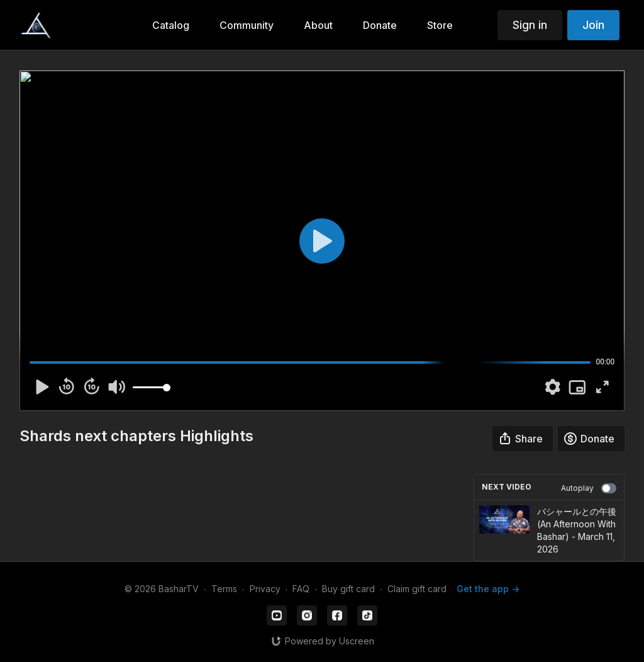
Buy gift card (348, 589)
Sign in (530, 25)
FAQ (301, 589)
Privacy (265, 589)
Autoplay (589, 488)
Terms (224, 589)
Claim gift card (417, 589)
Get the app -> (488, 589)
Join (593, 25)
